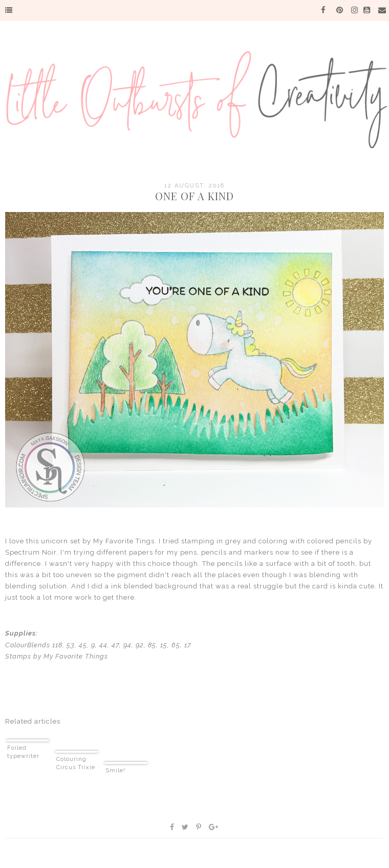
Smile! (115, 770)
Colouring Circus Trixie (76, 763)
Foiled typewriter (23, 752)
